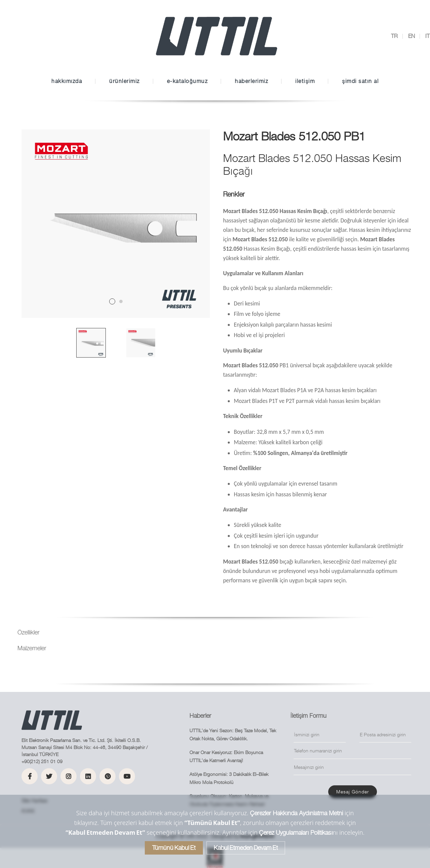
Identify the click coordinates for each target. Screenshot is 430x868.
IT (427, 36)
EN (412, 36)
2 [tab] (121, 301)
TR (394, 36)
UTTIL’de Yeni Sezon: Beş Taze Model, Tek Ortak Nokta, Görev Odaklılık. (233, 735)
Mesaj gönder (353, 792)
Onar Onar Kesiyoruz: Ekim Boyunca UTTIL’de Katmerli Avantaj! (226, 756)
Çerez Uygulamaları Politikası (296, 833)
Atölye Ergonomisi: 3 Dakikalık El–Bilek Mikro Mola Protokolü (229, 778)
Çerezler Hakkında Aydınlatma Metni (296, 813)
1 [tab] (112, 301)
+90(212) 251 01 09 (42, 761)
